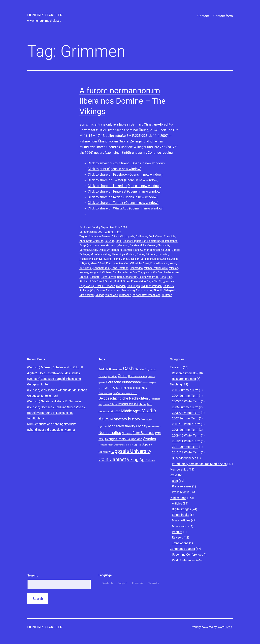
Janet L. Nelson (130, 259)
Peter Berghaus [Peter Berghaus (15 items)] (143, 433)
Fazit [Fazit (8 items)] (118, 388)
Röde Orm (96, 281)
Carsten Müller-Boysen (143, 245)
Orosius (84, 277)
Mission (173, 268)
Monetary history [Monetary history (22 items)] (125, 419)
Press (174, 475)
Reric (163, 277)
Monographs (180, 526)
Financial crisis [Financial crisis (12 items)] (131, 388)
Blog (175, 481)
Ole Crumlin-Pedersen (166, 272)
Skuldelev (168, 286)
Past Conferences (184, 560)
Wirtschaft (125, 295)
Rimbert (84, 281)
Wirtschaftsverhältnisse (146, 295)
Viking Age (112, 295)
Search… (33, 575)
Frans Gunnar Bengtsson (147, 250)
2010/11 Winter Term (186, 441)
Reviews (177, 537)
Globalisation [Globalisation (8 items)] (154, 399)
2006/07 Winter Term (186, 413)
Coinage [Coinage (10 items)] (103, 376)
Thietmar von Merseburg (120, 290)
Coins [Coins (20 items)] (123, 376)
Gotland (131, 254)
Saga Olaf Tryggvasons (160, 281)
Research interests (184, 373)
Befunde (110, 241)
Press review (180, 492)
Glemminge (118, 254)
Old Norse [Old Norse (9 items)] (127, 433)
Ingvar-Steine (104, 259)
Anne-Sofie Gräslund (91, 241)
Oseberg (95, 277)
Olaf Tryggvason (142, 272)
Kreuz (173, 263)
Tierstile (158, 290)
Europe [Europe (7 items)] (145, 383)
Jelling (166, 259)
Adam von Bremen (100, 236)
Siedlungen (133, 286)
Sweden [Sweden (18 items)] (149, 439)
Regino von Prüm (148, 277)
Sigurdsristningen (151, 286)
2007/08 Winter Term (186, 424)
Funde (167, 250)
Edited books (181, 515)
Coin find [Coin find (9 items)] (113, 376)
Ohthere (107, 272)
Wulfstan (167, 295)
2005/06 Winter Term (186, 401)
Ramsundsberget (127, 277)
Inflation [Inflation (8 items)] (142, 404)
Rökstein (108, 281)
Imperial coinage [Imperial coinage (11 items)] (128, 404)
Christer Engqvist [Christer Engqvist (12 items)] (145, 369)
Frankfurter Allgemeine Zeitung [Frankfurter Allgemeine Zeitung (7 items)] (125, 393)
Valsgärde (170, 290)
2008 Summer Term (185, 430)
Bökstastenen (169, 241)
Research (176, 367)
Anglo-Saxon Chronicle (162, 236)
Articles (177, 503)
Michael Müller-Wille (156, 268)
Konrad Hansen (159, 263)
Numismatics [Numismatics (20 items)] (110, 433)
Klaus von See (115, 263)
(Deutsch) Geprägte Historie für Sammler (54, 401)
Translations (180, 543)
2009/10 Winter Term (186, 435)
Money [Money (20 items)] (142, 426)
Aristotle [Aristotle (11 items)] (103, 369)
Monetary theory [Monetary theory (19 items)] (122, 426)
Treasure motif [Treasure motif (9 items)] (106, 445)
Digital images (181, 509)
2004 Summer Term (185, 396)
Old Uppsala (127, 236)
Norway (84, 272)
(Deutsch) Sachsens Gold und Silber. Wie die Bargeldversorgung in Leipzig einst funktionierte (56, 413)
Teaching (176, 384)
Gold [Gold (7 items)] (100, 404)
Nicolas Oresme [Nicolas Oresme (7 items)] (154, 427)
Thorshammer (144, 290)
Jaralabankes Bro (151, 259)
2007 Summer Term (109, 232)
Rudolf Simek (122, 281)
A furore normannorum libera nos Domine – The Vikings (122, 101)
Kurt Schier (86, 268)
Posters (177, 532)
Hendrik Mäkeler (45, 15)
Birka (119, 241)
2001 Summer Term (185, 390)
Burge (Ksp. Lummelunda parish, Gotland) (104, 245)
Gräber (141, 254)
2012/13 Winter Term (186, 452)
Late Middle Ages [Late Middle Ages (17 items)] (127, 411)
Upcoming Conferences (187, 555)
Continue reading (160, 153)
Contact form (223, 16)
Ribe (169, 277)
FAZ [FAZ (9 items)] (114, 388)
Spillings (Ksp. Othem (92, 290)
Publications (178, 498)
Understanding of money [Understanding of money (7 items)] (124, 445)
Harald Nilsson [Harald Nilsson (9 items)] (110, 404)
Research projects (184, 379)
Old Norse (142, 236)
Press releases (182, 486)
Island (116, 259)
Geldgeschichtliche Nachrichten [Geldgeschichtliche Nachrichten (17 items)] (123, 398)
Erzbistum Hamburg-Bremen (115, 250)
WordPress (225, 627)
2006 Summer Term (185, 407)
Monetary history (100, 254)
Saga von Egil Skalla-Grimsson (97, 286)
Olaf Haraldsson (122, 272)
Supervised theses (184, 458)
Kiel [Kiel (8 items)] (111, 411)
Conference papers (182, 549)
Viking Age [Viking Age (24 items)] (137, 460)
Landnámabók (102, 268)
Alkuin (115, 236)
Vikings (100, 295)
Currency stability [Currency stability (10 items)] (138, 376)
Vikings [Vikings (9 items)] (151, 460)
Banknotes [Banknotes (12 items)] (116, 369)
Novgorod (95, 272)
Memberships (179, 469)
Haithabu (163, 254)
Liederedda (136, 268)
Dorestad (85, 250)
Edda (94, 250)
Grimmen (151, 254)
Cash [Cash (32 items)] (128, 369)
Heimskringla (87, 259)
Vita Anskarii (87, 295)
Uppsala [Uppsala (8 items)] (137, 445)
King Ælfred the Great (136, 263)
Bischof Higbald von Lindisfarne (141, 241)
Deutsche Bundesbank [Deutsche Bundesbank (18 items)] (124, 382)
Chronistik (163, 245)
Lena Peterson (120, 268)
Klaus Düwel (98, 263)
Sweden (121, 286)
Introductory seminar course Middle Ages (199, 464)
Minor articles (181, 520)
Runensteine (138, 281)
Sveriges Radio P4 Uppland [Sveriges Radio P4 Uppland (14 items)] (124, 439)
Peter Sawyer (108, 277)
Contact (203, 16)
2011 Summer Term (185, 447)
